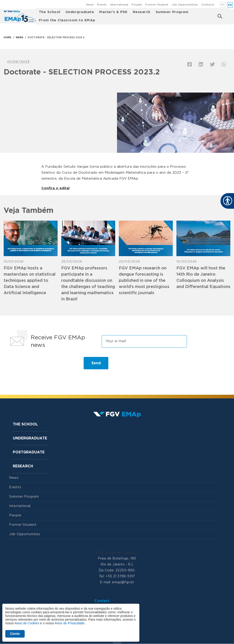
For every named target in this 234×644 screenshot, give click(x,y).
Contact (102, 601)
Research (142, 12)
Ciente (15, 634)
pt (223, 5)
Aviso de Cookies (27, 623)
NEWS (20, 38)
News (90, 5)
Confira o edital (55, 188)
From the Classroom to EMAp (67, 20)
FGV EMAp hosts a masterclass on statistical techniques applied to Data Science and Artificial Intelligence (30, 281)
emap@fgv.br (123, 582)
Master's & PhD (113, 12)
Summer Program (172, 12)
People (137, 5)
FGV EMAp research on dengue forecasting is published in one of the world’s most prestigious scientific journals (144, 281)
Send (96, 363)
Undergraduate (80, 12)
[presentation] (42, 365)
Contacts (208, 5)
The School (50, 12)
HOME (7, 38)
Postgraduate (29, 452)
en (230, 5)
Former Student (157, 5)
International (119, 5)
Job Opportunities (185, 5)
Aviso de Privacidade (69, 623)
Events (102, 5)
